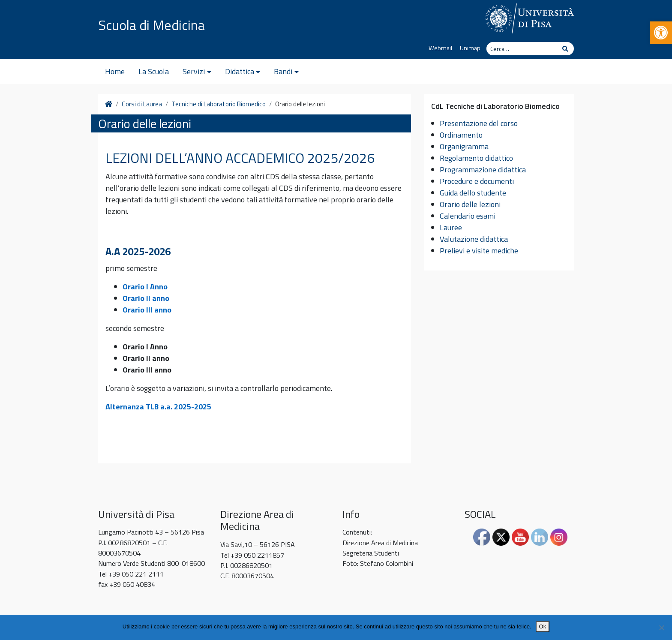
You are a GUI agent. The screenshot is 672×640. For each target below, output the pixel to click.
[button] (661, 33)
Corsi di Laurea (142, 104)
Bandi (283, 71)
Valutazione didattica (474, 239)
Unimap (470, 48)
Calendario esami (468, 216)
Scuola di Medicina (151, 25)
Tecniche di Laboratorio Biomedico (219, 104)
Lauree (451, 227)
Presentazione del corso (479, 123)
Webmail (440, 48)
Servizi (194, 71)
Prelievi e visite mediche (479, 251)
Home (115, 71)
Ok (543, 626)
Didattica (240, 71)
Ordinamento (461, 135)
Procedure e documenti (477, 181)
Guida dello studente (473, 193)
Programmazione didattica (483, 170)
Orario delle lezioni (470, 204)
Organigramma (464, 146)
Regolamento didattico (476, 158)
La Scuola (154, 71)
